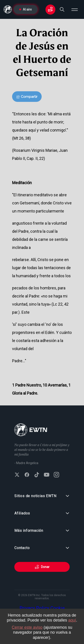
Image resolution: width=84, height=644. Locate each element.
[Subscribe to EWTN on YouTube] (47, 475)
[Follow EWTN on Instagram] (56, 475)
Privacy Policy (34, 608)
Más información (42, 531)
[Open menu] (75, 9)
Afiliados (42, 513)
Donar (42, 567)
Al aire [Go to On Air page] (26, 9)
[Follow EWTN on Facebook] (27, 475)
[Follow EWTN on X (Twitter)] (17, 475)
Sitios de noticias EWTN (42, 496)
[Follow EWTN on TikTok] (37, 475)
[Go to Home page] (31, 430)
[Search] (62, 9)
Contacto (42, 548)
